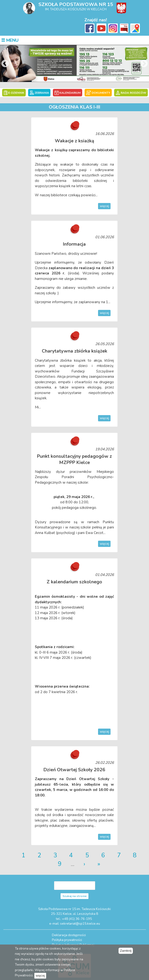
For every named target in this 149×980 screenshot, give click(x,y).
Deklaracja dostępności (69, 934)
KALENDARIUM (68, 93)
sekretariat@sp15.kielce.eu (80, 923)
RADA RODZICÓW (130, 93)
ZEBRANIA (40, 93)
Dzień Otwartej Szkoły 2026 (74, 769)
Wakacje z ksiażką (74, 141)
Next (144, 64)
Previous (5, 64)
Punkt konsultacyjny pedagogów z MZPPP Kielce (74, 459)
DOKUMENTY (98, 93)
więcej (105, 206)
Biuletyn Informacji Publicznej (73, 944)
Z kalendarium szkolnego (74, 581)
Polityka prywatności (67, 939)
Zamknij (126, 951)
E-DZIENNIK (15, 93)
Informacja (74, 244)
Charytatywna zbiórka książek (74, 351)
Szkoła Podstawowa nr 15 (76, 4)
